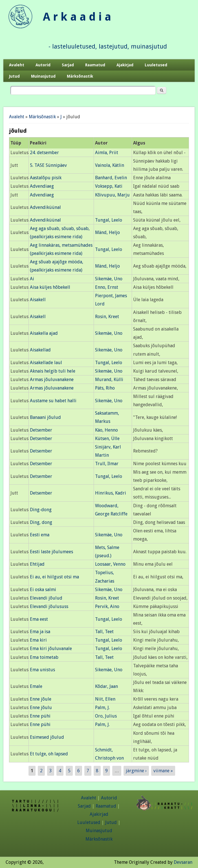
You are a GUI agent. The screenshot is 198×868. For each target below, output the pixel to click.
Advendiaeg (42, 186)
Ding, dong (41, 522)
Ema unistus (42, 670)
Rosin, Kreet (107, 317)
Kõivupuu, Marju (112, 195)
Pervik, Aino (107, 606)
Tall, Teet (104, 632)
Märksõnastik (80, 76)
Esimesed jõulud (47, 737)
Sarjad (68, 65)
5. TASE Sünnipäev (48, 165)
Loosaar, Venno (110, 564)
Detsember (41, 430)
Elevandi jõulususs (49, 606)
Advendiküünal (45, 207)
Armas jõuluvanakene (52, 380)
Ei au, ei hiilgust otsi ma (54, 577)
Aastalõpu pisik (46, 178)
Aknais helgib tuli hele (53, 371)
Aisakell (38, 300)
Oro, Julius (106, 716)
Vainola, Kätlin (110, 165)
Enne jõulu (41, 708)
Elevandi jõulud (46, 598)
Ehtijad (37, 564)
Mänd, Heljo (107, 232)
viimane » (163, 771)
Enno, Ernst (107, 287)
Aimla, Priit (107, 153)
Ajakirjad (125, 65)
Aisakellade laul (46, 363)
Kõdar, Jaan (106, 686)
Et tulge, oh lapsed (49, 754)
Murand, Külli (109, 380)
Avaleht (17, 65)
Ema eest (39, 619)
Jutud (14, 76)
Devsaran (183, 862)
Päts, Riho (105, 388)
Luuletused (156, 65)
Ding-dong (41, 510)
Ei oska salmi (43, 590)
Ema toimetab (44, 657)
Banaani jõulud (45, 417)
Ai (32, 279)
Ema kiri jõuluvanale (51, 649)
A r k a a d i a (77, 17)
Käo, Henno (106, 430)
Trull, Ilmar (107, 464)
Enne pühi (40, 716)
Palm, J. (102, 708)
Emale (36, 686)
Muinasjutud (43, 76)
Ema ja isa (40, 632)
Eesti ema (40, 535)
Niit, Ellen (105, 699)
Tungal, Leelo (109, 220)
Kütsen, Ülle (107, 439)
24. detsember (44, 153)
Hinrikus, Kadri (111, 493)
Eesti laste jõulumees (51, 552)
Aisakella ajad (44, 333)
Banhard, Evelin (111, 178)
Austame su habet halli (53, 401)
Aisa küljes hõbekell (50, 287)
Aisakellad (40, 350)
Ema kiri (38, 640)
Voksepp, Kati (109, 186)
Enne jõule (41, 699)
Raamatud (95, 65)
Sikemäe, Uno (109, 279)
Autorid (43, 65)
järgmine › (136, 771)
